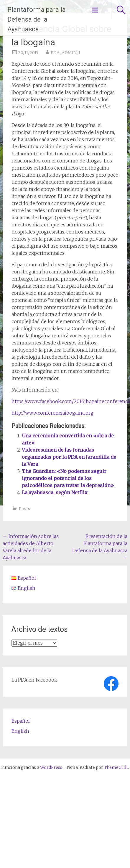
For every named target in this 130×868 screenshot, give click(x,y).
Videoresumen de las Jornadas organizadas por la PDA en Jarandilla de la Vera (69, 457)
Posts (24, 509)
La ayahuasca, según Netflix (55, 492)
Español (21, 721)
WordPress (51, 767)
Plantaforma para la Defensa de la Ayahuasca (37, 19)
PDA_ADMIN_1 (65, 53)
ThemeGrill (116, 767)
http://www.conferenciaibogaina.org (52, 413)
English (20, 731)
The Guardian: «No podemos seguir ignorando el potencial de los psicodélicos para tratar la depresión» (68, 478)
